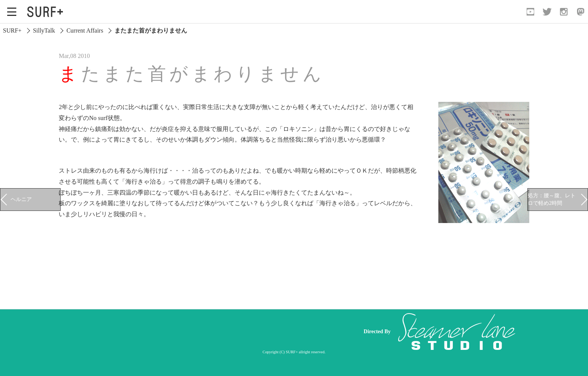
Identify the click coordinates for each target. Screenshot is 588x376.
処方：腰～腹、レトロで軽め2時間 (552, 199)
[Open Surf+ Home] (47, 12)
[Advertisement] (211, 332)
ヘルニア (21, 199)
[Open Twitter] (547, 12)
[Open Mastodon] (580, 12)
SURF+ (12, 30)
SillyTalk (44, 30)
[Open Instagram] (564, 12)
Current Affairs (85, 30)
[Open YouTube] (530, 12)
